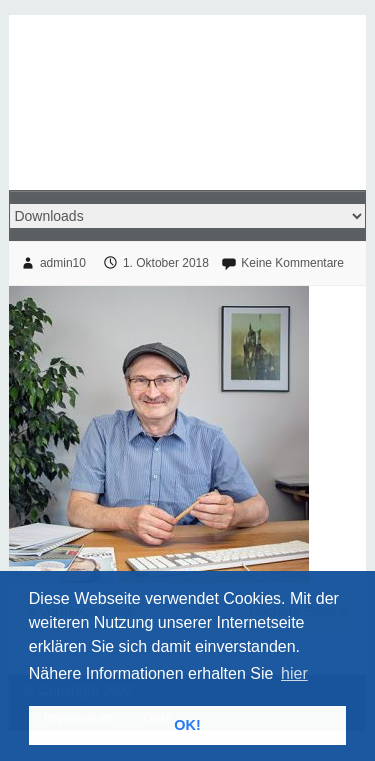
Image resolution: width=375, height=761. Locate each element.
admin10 (63, 263)
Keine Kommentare (292, 263)
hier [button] (294, 673)
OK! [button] (187, 725)
